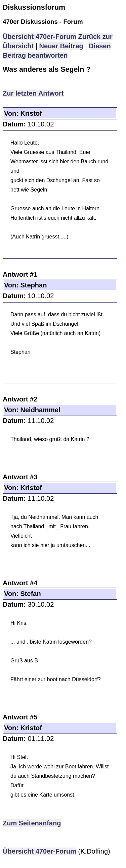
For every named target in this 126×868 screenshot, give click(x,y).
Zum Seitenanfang (32, 823)
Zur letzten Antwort (33, 93)
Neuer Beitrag (61, 46)
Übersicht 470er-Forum (39, 37)
